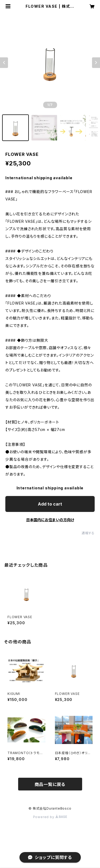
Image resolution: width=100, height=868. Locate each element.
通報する (88, 533)
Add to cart (50, 504)
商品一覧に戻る (50, 784)
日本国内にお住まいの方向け (50, 520)
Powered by (50, 817)
